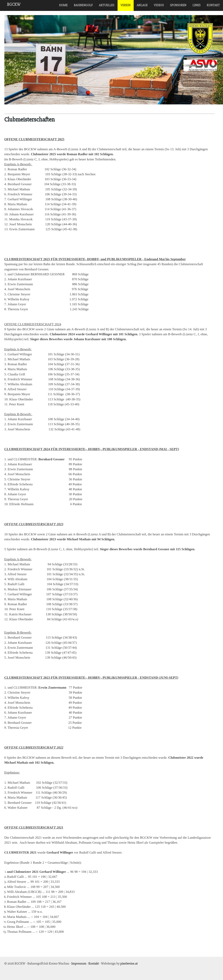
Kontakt (213, 5)
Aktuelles (107, 5)
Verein (126, 5)
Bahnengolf (83, 5)
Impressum (79, 963)
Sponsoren (178, 5)
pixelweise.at (129, 963)
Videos (159, 5)
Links (197, 5)
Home (63, 5)
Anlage (142, 5)
